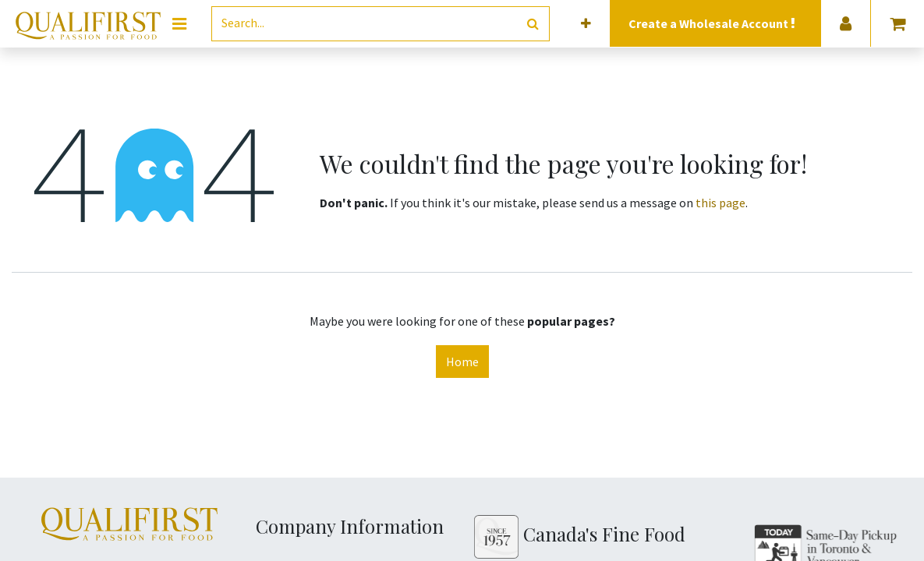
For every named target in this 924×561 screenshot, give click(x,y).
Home (462, 362)
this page (720, 203)
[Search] (533, 24)
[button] (586, 24)
